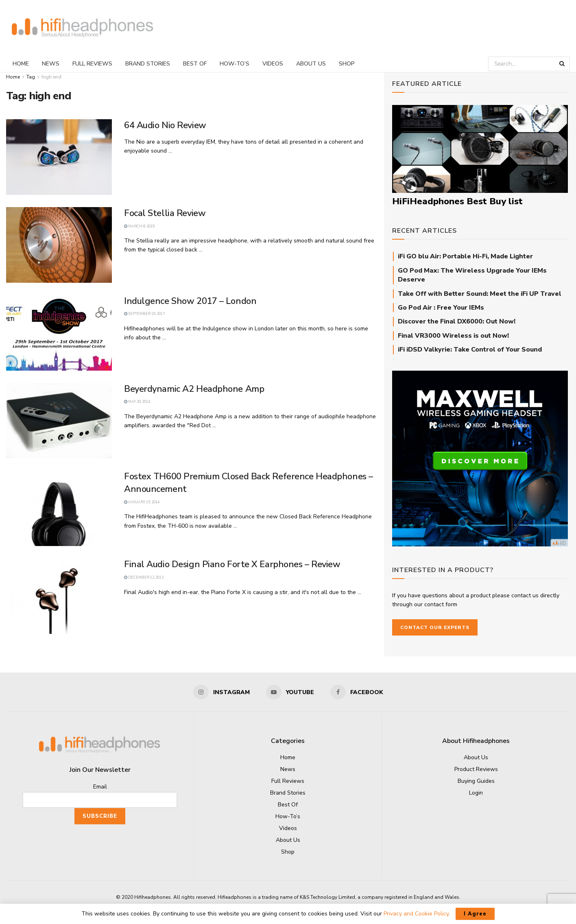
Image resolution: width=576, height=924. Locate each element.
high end (51, 77)
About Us (311, 64)
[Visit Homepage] (83, 28)
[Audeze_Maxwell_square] (480, 458)
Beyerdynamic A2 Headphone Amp (194, 389)
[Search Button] (563, 64)
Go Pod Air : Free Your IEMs (441, 308)
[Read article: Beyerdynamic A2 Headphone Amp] (59, 421)
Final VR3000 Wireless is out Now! (453, 336)
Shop (347, 64)
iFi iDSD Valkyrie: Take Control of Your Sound (470, 350)
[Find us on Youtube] (290, 692)
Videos (273, 64)
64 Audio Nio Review (165, 125)
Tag (31, 77)
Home (21, 64)
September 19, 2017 (144, 314)
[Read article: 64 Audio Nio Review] (59, 157)
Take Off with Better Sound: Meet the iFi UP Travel (480, 294)
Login (476, 793)
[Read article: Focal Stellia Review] (59, 245)
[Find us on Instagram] (221, 692)
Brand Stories (148, 64)
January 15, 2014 (142, 502)
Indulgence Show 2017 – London (190, 301)
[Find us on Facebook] (357, 692)
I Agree (475, 914)
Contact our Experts (435, 627)
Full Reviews (92, 64)
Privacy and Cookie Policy (416, 914)
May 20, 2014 (137, 402)
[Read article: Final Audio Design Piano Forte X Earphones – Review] (59, 596)
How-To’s (235, 64)
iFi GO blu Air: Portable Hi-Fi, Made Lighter (465, 256)
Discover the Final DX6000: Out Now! (457, 321)
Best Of (195, 64)
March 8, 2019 (139, 226)
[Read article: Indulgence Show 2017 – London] (59, 333)
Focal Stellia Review (165, 213)
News (51, 64)
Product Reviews (476, 769)
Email (100, 787)
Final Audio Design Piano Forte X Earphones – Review (232, 564)
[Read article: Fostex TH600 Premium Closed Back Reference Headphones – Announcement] (59, 508)
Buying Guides (476, 781)
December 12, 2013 (144, 577)
